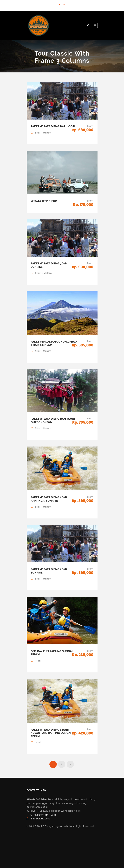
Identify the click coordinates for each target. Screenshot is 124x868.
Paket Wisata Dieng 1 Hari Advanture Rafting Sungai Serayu (51, 733)
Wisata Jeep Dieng (44, 201)
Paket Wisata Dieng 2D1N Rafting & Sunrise (49, 499)
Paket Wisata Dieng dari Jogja (53, 126)
